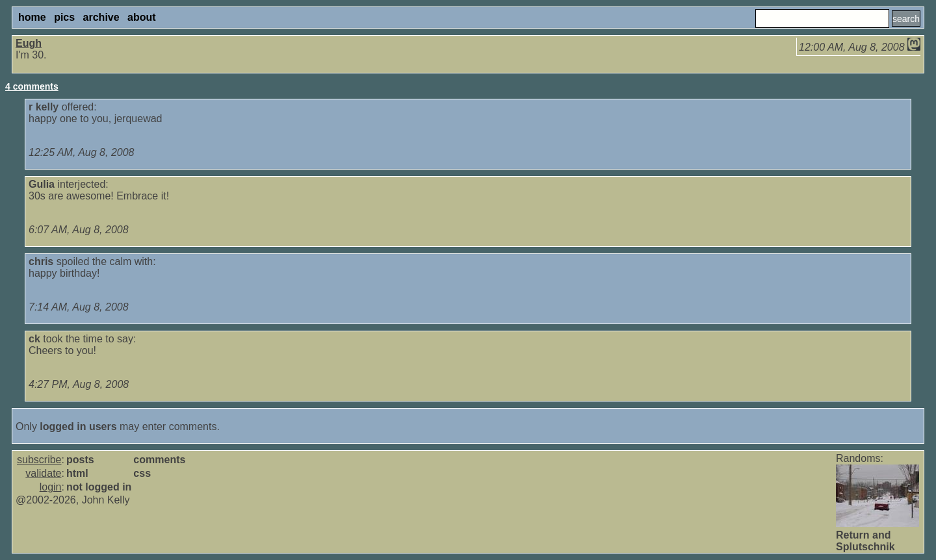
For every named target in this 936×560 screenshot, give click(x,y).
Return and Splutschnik (865, 541)
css (142, 473)
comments (159, 460)
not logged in (99, 487)
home (32, 17)
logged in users (78, 426)
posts (80, 460)
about (142, 17)
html (77, 473)
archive (101, 17)
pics (64, 17)
